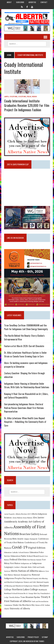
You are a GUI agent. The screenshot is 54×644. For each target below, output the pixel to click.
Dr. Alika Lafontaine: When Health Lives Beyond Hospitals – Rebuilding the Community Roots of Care (25, 422)
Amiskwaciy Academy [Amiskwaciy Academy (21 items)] (16, 522)
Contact (44, 2)
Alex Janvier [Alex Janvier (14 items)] (38, 518)
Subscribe (20, 2)
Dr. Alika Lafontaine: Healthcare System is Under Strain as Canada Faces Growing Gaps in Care (25, 354)
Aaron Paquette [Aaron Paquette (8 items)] (9, 514)
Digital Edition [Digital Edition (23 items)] (37, 548)
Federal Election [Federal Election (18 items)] (18, 559)
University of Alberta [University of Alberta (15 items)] (20, 609)
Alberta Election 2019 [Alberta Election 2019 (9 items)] (23, 514)
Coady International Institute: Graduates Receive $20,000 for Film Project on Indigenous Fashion (27, 105)
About (9, 2)
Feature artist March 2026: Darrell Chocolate (24, 346)
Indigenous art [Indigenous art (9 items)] (26, 563)
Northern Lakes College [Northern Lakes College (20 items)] (25, 589)
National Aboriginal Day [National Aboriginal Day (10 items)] (22, 575)
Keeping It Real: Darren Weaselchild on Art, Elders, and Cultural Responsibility (26, 396)
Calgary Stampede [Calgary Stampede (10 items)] (31, 539)
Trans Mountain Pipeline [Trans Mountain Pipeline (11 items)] (30, 597)
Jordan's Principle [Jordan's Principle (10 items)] (21, 567)
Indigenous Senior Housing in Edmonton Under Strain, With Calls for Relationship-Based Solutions (27, 385)
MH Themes (40, 641)
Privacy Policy (33, 637)
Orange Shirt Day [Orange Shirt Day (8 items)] (34, 593)
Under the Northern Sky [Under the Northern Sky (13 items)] (24, 605)
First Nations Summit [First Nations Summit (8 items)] (34, 560)
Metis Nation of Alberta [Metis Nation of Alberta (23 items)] (24, 571)
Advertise (32, 2)
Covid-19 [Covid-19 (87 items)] (20, 547)
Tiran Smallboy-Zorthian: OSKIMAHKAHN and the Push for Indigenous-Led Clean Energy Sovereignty (26, 327)
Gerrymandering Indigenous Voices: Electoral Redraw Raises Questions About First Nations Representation (24, 408)
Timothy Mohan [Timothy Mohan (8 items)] (14, 597)
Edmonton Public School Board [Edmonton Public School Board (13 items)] (25, 556)
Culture (22, 96)
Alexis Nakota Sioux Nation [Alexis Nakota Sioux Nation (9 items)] (22, 518)
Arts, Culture (11, 96)
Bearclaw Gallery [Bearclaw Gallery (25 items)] (29, 534)
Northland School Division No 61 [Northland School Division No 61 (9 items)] (16, 593)
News (34, 96)
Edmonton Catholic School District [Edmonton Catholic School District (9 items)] (17, 552)
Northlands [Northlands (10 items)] (43, 590)
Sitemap (45, 637)
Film (29, 96)
